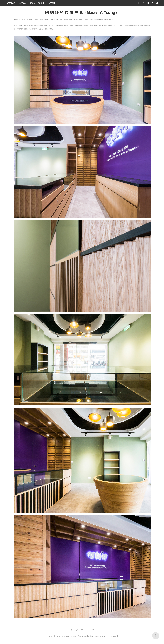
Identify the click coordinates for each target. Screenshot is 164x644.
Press (32, 3)
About (41, 3)
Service (22, 3)
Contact (51, 3)
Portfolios (10, 3)
